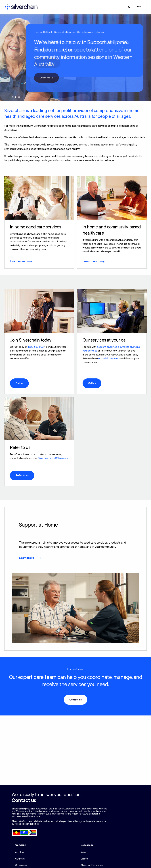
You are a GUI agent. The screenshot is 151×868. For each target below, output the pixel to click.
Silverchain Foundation (92, 865)
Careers (84, 859)
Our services (21, 865)
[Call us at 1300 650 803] (129, 7)
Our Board (20, 859)
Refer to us (22, 475)
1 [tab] (12, 97)
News (83, 852)
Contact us (76, 700)
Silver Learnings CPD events (53, 458)
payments (123, 347)
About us (19, 852)
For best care (75, 669)
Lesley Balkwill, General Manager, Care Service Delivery (69, 32)
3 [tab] (19, 97)
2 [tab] (16, 97)
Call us (19, 383)
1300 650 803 (36, 347)
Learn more (46, 78)
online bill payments (109, 358)
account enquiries (107, 347)
